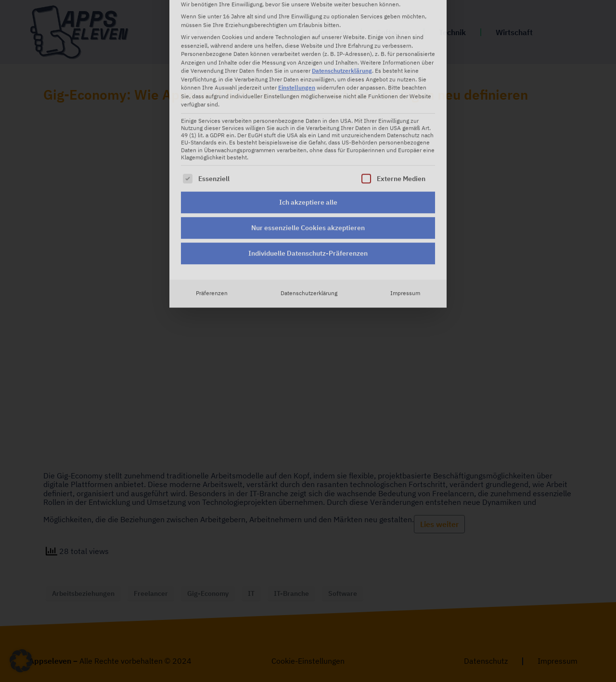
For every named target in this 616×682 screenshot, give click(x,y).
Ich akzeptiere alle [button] (308, 116)
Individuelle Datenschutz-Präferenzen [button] (308, 167)
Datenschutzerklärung (309, 207)
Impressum (405, 207)
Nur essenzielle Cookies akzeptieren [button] (308, 142)
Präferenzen (212, 207)
